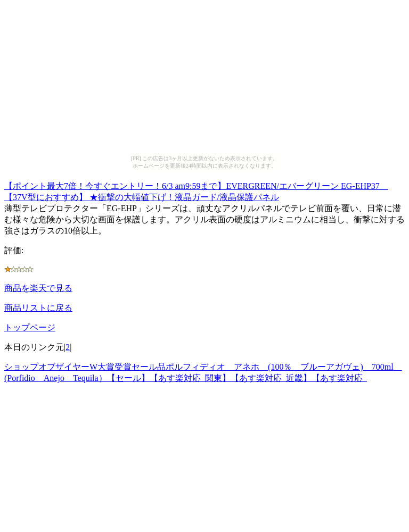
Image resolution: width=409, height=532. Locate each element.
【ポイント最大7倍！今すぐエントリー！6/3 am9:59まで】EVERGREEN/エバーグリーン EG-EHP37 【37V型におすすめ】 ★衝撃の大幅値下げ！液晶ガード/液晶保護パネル (196, 190)
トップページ (30, 327)
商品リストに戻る (38, 308)
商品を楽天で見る (38, 288)
